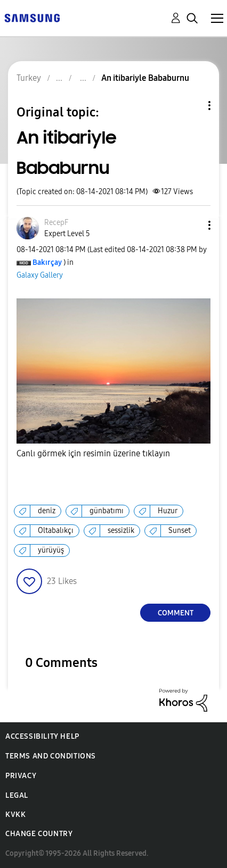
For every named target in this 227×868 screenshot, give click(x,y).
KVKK (15, 815)
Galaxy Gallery (40, 275)
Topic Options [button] (191, 106)
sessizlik (121, 531)
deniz (47, 511)
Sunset (180, 531)
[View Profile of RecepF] (56, 223)
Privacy (21, 776)
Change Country (39, 834)
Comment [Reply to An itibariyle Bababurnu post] (176, 613)
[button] (192, 225)
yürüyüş (51, 550)
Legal (17, 795)
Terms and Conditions (51, 756)
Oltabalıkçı (56, 531)
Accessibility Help (42, 736)
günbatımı (107, 511)
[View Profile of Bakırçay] (47, 262)
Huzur (168, 511)
